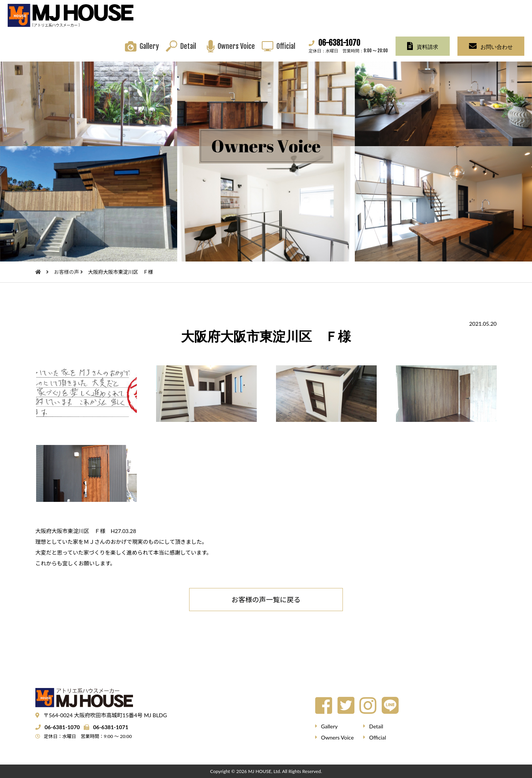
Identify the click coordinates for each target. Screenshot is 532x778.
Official (286, 46)
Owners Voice (236, 46)
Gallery (149, 46)
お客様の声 (67, 272)
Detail (188, 46)
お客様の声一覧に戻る (266, 600)
